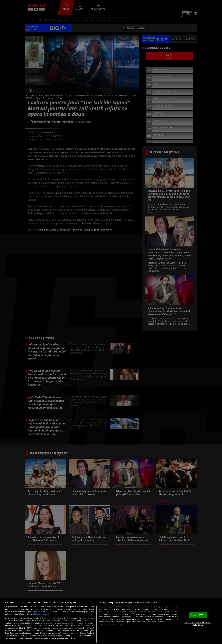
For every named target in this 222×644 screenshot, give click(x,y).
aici (35, 630)
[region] (111, 621)
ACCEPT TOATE (198, 615)
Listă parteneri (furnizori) (110, 625)
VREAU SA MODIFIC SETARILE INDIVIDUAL (197, 624)
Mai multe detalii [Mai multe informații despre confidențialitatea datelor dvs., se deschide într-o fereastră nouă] (41, 614)
